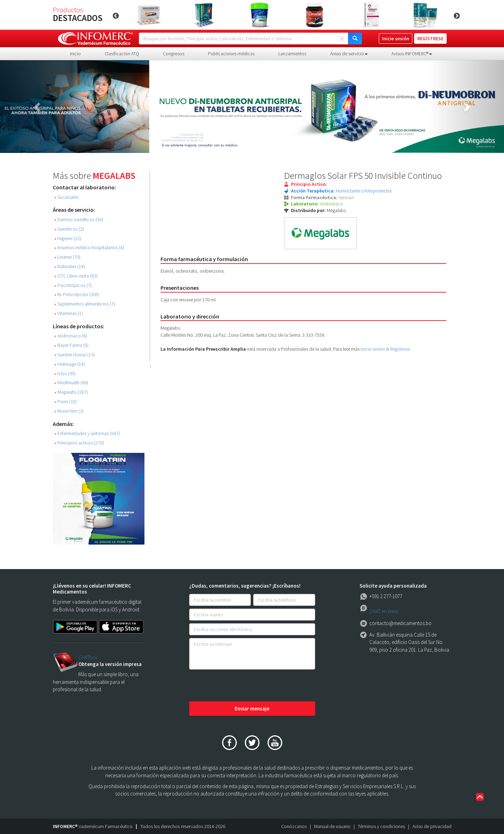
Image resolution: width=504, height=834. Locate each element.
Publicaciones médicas (231, 54)
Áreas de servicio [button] (349, 54)
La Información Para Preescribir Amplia (203, 349)
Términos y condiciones (381, 826)
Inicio (75, 54)
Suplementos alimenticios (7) (85, 304)
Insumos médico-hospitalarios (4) (89, 248)
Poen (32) (65, 402)
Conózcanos (294, 826)
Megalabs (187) (71, 392)
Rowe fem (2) (69, 411)
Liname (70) (67, 257)
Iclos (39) (65, 374)
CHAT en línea (384, 611)
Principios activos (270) (79, 443)
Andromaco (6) (71, 336)
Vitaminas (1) (69, 313)
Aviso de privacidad (432, 826)
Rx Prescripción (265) (77, 295)
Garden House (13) (74, 355)
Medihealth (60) (71, 383)
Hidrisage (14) (70, 364)
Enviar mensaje (252, 709)
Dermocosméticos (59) (79, 220)
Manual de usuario (332, 826)
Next (457, 16)
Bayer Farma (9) (71, 345)
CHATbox (88, 657)
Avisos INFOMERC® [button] (412, 54)
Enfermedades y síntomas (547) (87, 433)
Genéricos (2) (69, 229)
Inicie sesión (373, 349)
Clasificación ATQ (122, 54)
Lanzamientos (292, 54)
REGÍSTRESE (430, 38)
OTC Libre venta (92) (76, 276)
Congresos (174, 54)
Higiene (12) (68, 239)
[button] (38, 107)
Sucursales (66, 197)
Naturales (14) (70, 267)
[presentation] (242, 686)
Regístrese (400, 349)
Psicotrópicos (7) (73, 285)
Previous (116, 16)
